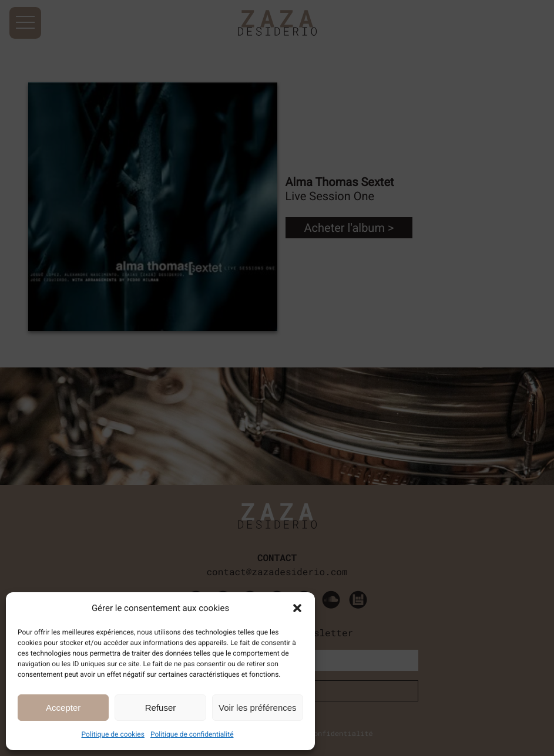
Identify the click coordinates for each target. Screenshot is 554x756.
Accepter (63, 708)
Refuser (161, 708)
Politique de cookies (113, 734)
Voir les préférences (258, 708)
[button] (297, 608)
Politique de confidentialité (192, 734)
